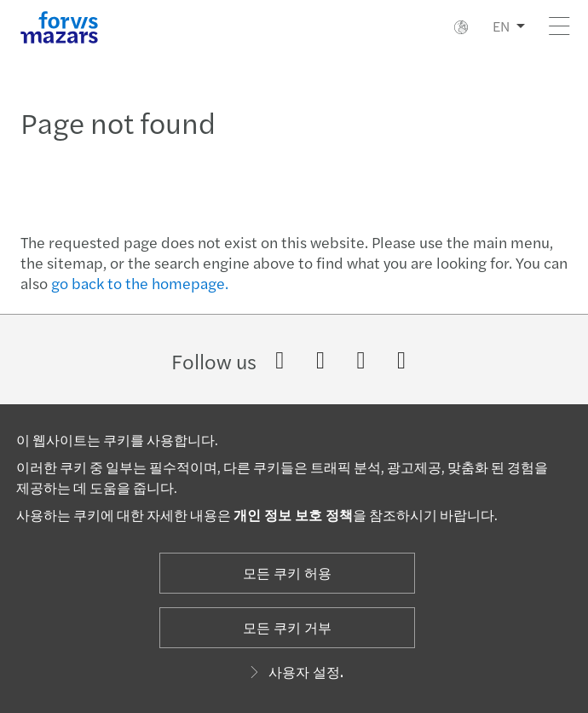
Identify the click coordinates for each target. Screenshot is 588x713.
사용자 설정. (294, 672)
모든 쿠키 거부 (287, 627)
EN (501, 26)
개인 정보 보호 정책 (293, 515)
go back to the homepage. (140, 283)
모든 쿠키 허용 (287, 573)
